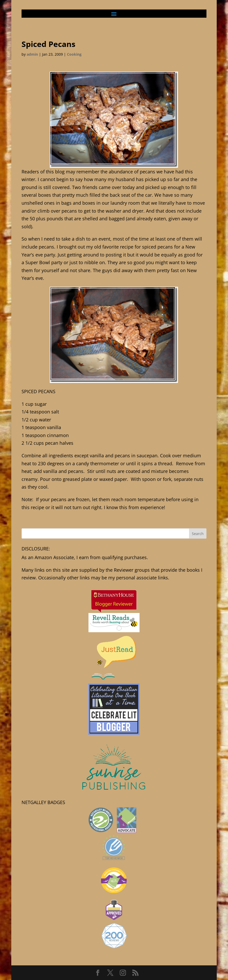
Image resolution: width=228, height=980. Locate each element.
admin (32, 54)
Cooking (74, 54)
